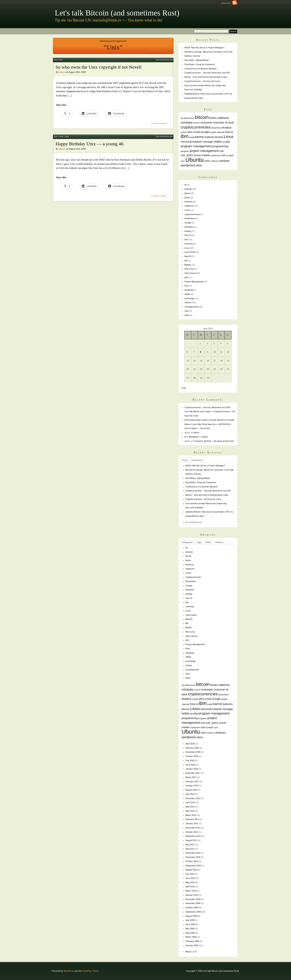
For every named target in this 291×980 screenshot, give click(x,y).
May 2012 (190, 807)
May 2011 (190, 845)
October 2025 (192, 756)
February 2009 (192, 941)
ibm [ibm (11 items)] (185, 136)
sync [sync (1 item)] (183, 161)
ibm (56, 60)
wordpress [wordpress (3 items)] (188, 165)
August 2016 (191, 790)
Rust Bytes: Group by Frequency (200, 64)
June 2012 (190, 802)
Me (186, 261)
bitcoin (187, 193)
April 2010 (190, 886)
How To (188, 235)
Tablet (187, 294)
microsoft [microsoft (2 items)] (186, 142)
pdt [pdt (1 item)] (224, 142)
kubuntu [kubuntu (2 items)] (210, 137)
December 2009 (193, 899)
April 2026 (190, 744)
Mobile (188, 265)
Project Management (194, 282)
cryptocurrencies (192, 214)
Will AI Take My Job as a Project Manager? (204, 48)
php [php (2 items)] (228, 142)
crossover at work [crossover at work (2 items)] (223, 123)
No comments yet (164, 60)
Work (187, 315)
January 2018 (192, 769)
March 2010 (191, 891)
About (196, 433)
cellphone (189, 206)
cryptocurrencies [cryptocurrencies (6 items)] (196, 127)
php (186, 277)
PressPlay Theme (90, 971)
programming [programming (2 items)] (220, 146)
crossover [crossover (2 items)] (206, 123)
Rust (187, 286)
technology (190, 298)
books (187, 198)
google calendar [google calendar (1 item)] (217, 132)
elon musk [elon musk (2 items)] (194, 132)
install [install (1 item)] (192, 137)
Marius (62, 72)
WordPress (69, 971)
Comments (197, 460)
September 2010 (193, 866)
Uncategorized (191, 307)
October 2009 (192, 908)
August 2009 (191, 916)
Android (188, 189)
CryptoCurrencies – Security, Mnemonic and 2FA (207, 73)
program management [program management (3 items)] (196, 146)
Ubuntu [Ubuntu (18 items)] (195, 160)
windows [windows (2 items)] (224, 161)
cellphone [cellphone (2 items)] (223, 118)
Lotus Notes (190, 252)
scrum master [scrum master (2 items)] (202, 155)
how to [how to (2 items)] (229, 132)
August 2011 (191, 840)
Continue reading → (160, 123)
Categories (187, 542)
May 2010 (190, 882)
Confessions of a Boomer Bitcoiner (201, 69)
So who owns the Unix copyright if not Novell (99, 67)
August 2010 (191, 870)
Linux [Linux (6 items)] (229, 137)
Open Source (191, 273)
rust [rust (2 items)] (221, 151)
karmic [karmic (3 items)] (200, 137)
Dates (208, 542)
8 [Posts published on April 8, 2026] (201, 352)
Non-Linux (189, 269)
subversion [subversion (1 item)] (216, 155)
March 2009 (191, 937)
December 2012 (193, 798)
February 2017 (192, 782)
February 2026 (192, 748)
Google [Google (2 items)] (205, 132)
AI (185, 185)
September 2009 (193, 912)
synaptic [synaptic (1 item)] (230, 155)
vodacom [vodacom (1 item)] (214, 161)
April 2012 (190, 811)
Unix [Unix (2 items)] (207, 161)
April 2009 (190, 933)
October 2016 (192, 786)
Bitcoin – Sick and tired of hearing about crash (206, 77)
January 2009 (192, 945)
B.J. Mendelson (192, 437)
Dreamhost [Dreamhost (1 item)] (216, 128)
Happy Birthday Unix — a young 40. (90, 144)
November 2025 (193, 752)
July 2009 (190, 920)
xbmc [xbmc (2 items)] (199, 165)
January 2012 (192, 823)
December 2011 (193, 828)
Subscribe (229, 3)
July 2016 (190, 794)
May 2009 (190, 929)
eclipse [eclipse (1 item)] (184, 132)
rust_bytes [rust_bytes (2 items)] (187, 155)
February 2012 (192, 819)
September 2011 (193, 836)
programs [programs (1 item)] (185, 151)
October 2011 (192, 832)
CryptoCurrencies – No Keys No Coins (202, 81)
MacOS (188, 256)
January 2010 (192, 895)
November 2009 (193, 903)
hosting (188, 231)
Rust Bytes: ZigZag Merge (197, 60)
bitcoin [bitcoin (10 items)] (202, 117)
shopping (189, 290)
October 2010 (192, 861)
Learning (189, 244)
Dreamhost (190, 218)
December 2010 (193, 853)
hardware (189, 227)
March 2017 (191, 777)
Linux (61, 136)
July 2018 (190, 760)
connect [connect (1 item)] (196, 123)
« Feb (183, 388)
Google (188, 223)
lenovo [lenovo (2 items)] (219, 137)
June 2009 (190, 924)
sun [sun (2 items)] (224, 155)
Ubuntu (188, 302)
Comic (187, 210)
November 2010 (193, 857)
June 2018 (190, 765)
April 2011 (190, 849)
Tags (199, 542)
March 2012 (191, 815)
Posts (185, 460)
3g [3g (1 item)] (182, 118)
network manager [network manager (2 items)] (203, 142)
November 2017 (193, 773)
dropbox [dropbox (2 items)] (227, 128)
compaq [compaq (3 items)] (186, 122)
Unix (61, 60)
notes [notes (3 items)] (218, 141)
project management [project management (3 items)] (204, 151)
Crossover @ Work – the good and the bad (214, 441)
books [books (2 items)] (213, 118)
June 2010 (190, 878)
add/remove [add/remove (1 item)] (189, 118)
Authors (219, 542)
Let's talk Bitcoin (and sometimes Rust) (117, 13)
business (189, 202)
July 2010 (190, 874)
